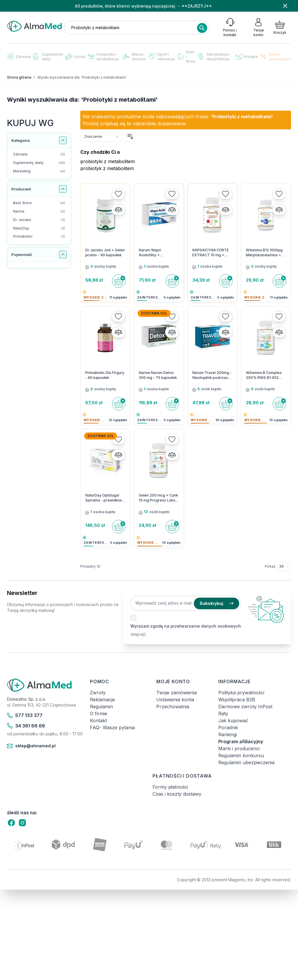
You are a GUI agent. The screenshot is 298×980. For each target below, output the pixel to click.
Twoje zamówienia (177, 693)
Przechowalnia (173, 707)
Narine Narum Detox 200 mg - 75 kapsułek (158, 375)
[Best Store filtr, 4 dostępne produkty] (39, 203)
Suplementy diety (48, 56)
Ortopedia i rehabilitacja (103, 56)
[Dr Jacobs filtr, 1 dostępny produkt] (39, 220)
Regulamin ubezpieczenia (246, 762)
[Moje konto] (258, 27)
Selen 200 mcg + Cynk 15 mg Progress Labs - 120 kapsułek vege (158, 498)
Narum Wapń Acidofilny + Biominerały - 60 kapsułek (153, 253)
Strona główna (19, 77)
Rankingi (228, 734)
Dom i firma (186, 56)
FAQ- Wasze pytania (112, 728)
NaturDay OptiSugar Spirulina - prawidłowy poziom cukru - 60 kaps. (104, 498)
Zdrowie (19, 56)
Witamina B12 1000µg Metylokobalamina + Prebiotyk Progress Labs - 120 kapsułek (264, 253)
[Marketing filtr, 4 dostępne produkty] (39, 171)
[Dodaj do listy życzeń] (118, 194)
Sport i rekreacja (162, 56)
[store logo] (34, 26)
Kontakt (98, 721)
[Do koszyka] (119, 281)
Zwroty (98, 693)
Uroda (75, 56)
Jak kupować (233, 721)
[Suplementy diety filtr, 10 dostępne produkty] (39, 163)
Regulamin (101, 707)
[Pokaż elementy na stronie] (284, 566)
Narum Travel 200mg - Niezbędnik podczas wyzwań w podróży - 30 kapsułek (212, 375)
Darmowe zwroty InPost (245, 707)
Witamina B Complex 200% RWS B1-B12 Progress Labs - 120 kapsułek (264, 375)
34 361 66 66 (26, 726)
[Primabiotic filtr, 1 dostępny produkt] (39, 237)
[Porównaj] (118, 210)
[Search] (202, 28)
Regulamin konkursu (241, 755)
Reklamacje (102, 700)
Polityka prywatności (241, 693)
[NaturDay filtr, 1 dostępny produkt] (39, 228)
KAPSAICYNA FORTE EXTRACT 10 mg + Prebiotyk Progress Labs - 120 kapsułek (211, 253)
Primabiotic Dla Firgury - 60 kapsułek (105, 375)
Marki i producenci (239, 748)
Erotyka (246, 57)
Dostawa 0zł (154, 313)
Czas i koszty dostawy (177, 794)
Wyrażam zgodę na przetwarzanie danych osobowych (186, 626)
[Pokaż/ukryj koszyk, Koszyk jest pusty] (280, 27)
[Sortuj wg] (101, 137)
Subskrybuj (217, 603)
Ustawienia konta (175, 700)
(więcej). (139, 634)
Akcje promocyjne (275, 56)
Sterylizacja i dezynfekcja (214, 56)
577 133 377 (25, 716)
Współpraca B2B (237, 700)
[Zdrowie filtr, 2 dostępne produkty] (39, 154)
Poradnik (228, 728)
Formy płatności (170, 787)
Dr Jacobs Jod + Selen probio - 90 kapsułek (105, 252)
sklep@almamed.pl (31, 746)
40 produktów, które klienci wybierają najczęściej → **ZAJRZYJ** (143, 6)
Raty (223, 714)
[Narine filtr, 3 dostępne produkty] (39, 212)
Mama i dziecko (134, 56)
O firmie (99, 714)
